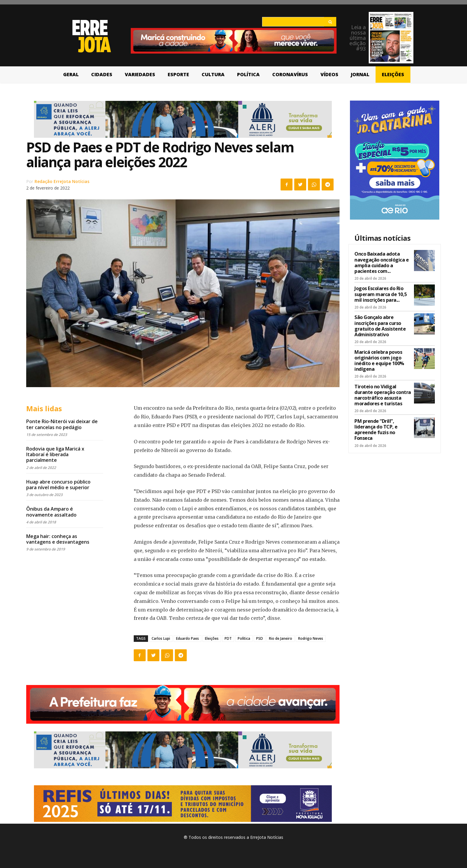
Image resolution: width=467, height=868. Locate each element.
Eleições (212, 638)
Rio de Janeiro (281, 638)
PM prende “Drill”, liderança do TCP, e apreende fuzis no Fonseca (376, 430)
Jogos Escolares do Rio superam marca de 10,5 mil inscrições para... (381, 294)
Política (244, 638)
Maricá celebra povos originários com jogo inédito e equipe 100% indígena (379, 361)
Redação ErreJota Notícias (62, 181)
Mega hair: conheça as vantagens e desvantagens (58, 539)
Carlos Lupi (161, 638)
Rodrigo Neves (311, 638)
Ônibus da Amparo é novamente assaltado (51, 512)
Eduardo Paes (187, 638)
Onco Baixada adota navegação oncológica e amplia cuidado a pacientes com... (382, 262)
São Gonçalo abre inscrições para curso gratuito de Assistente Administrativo (380, 326)
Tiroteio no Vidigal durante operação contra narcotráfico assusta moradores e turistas (383, 395)
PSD (260, 638)
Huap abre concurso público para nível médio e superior (58, 485)
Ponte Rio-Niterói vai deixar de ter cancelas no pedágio (62, 424)
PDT (228, 638)
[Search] (330, 22)
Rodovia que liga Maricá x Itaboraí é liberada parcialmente (55, 454)
